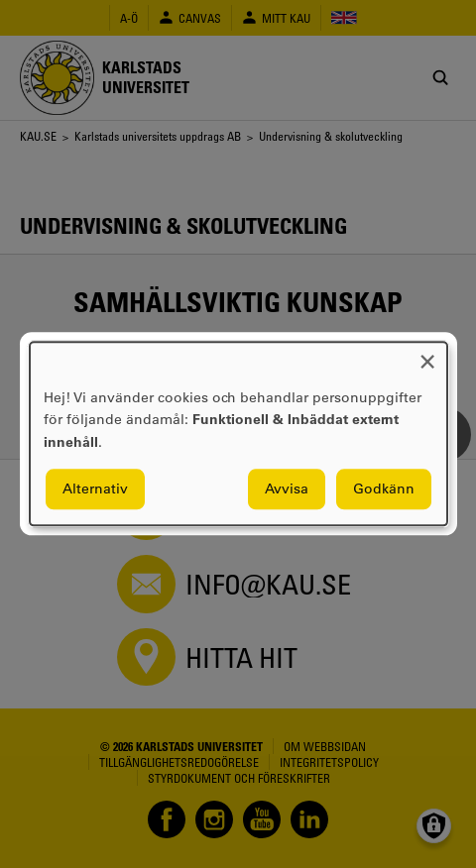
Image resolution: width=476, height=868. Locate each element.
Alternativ (95, 489)
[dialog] (238, 434)
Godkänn (384, 489)
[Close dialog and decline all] (427, 354)
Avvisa (287, 489)
